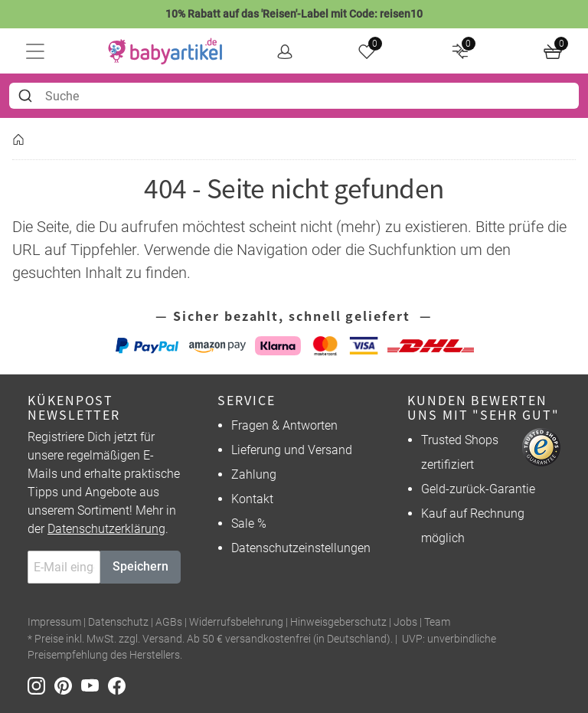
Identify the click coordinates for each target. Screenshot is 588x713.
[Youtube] (95, 685)
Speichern (140, 566)
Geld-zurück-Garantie (478, 489)
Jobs (405, 622)
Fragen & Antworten (284, 425)
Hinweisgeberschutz (338, 622)
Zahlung (254, 474)
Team (437, 622)
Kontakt (252, 499)
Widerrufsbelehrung (236, 622)
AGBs (169, 622)
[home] (165, 51)
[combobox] (294, 96)
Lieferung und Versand (292, 450)
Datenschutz (118, 622)
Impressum (54, 622)
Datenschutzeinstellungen (301, 548)
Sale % (249, 523)
